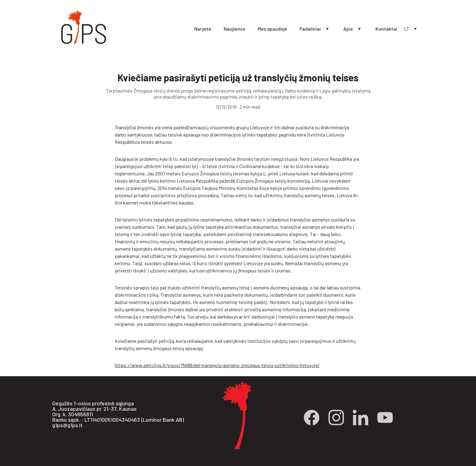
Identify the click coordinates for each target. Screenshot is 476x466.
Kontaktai (386, 29)
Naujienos (235, 29)
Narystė (203, 29)
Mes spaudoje (272, 29)
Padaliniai (310, 29)
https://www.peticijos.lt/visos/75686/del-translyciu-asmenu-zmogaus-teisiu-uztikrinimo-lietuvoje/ (217, 366)
